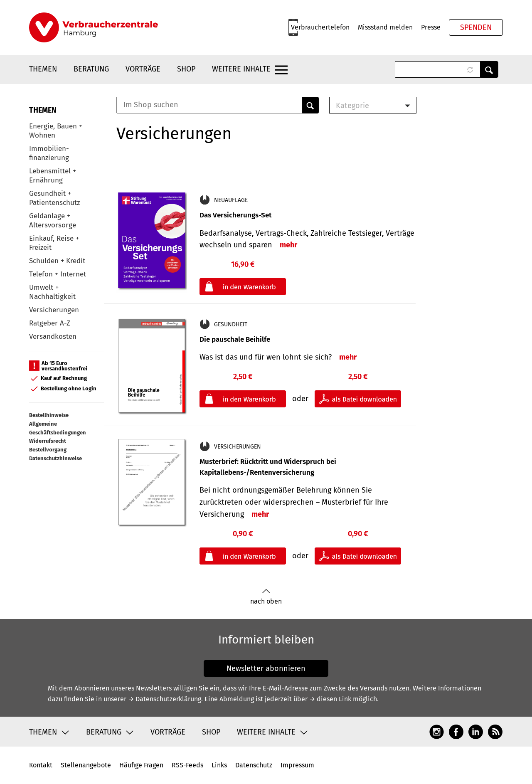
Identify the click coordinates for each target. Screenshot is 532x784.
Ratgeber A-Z (50, 323)
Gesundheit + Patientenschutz (54, 198)
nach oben (266, 597)
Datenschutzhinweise (55, 458)
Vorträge (143, 69)
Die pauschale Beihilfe (235, 339)
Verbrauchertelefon (320, 27)
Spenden (476, 27)
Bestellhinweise (49, 415)
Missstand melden (385, 27)
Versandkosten (53, 337)
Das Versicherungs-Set (235, 215)
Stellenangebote (86, 765)
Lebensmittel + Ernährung (53, 176)
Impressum (297, 765)
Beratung (91, 69)
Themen (43, 69)
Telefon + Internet (58, 274)
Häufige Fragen (141, 765)
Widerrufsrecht (48, 441)
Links (219, 765)
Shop (186, 69)
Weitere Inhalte (241, 69)
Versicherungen (54, 310)
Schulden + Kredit (57, 261)
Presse (431, 27)
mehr (288, 245)
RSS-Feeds (187, 765)
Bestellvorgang (48, 450)
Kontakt (41, 765)
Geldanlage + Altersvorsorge (53, 221)
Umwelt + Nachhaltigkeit (52, 292)
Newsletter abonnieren (266, 668)
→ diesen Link (330, 699)
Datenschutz (254, 765)
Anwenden (489, 69)
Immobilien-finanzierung (49, 153)
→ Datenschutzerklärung (165, 699)
